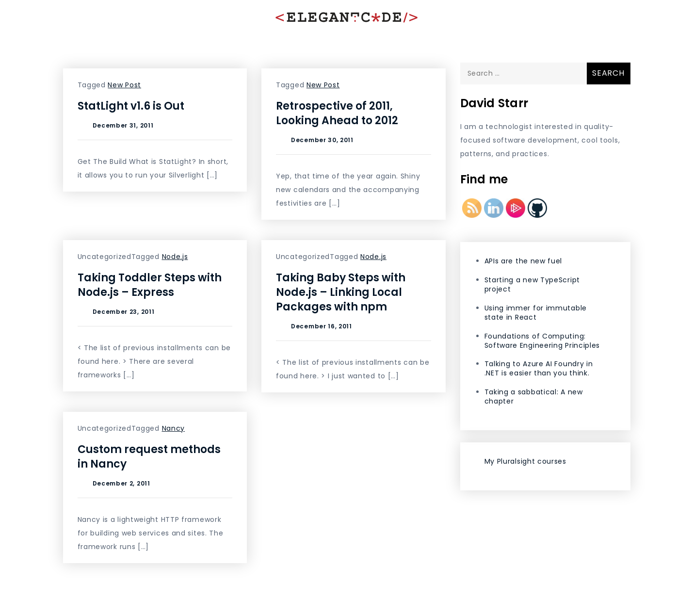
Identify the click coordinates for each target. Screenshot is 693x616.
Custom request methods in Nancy (149, 457)
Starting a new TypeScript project (532, 284)
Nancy (174, 428)
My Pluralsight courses (525, 461)
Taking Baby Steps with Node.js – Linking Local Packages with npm (341, 292)
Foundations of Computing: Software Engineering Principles (542, 341)
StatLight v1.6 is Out (131, 106)
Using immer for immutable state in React (536, 313)
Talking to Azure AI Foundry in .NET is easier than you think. (539, 368)
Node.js (175, 257)
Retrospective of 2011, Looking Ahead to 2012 (337, 113)
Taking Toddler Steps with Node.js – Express (150, 285)
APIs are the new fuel (524, 261)
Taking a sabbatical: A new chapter (534, 397)
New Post (124, 85)
